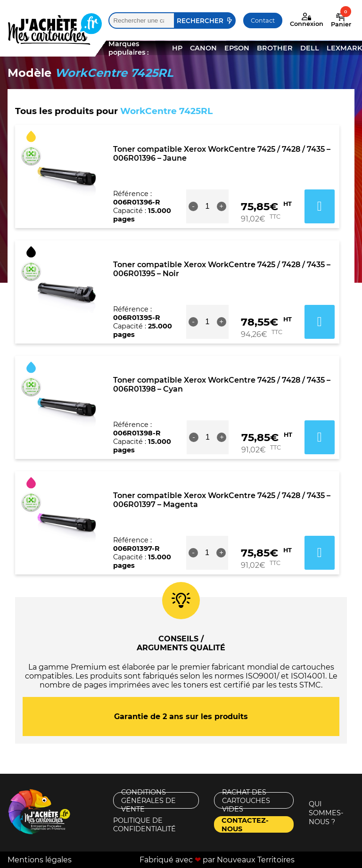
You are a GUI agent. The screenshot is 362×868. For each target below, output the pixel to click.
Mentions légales (40, 860)
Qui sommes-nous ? (326, 813)
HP (177, 48)
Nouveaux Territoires (256, 860)
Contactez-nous (245, 824)
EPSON (237, 48)
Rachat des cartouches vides (246, 800)
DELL (310, 48)
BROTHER (275, 48)
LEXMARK (344, 48)
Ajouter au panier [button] (320, 206)
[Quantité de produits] (207, 206)
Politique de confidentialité (144, 824)
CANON (203, 48)
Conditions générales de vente (148, 800)
